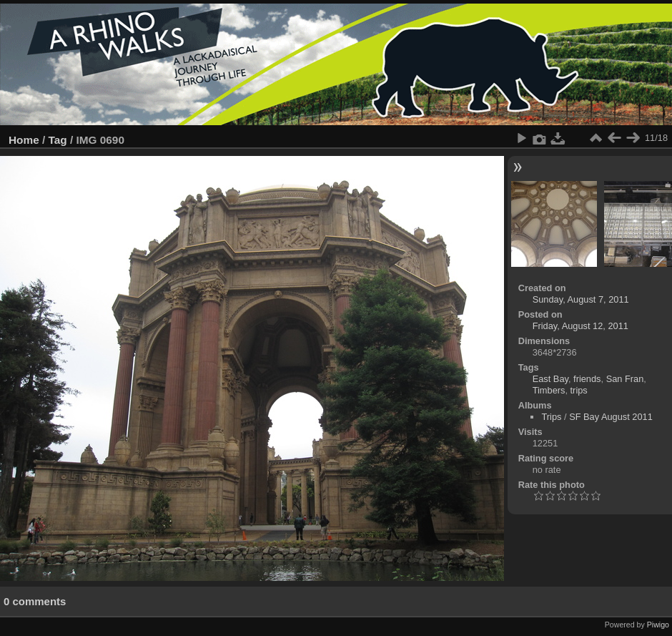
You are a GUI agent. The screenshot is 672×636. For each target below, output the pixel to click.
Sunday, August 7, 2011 (581, 299)
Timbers (549, 390)
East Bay (550, 379)
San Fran (625, 379)
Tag (58, 140)
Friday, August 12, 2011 (580, 326)
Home (24, 140)
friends (587, 379)
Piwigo (658, 625)
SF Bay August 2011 (611, 417)
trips (579, 390)
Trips (551, 417)
